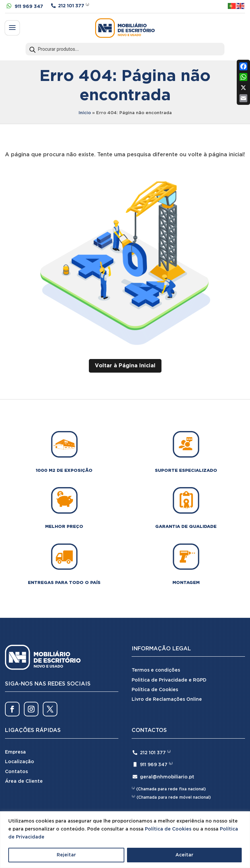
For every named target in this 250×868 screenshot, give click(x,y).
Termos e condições (156, 670)
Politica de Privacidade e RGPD (169, 680)
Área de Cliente (24, 781)
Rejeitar (66, 855)
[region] (125, 840)
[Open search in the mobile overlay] (125, 49)
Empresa (15, 752)
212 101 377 (71, 6)
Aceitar (184, 855)
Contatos (16, 772)
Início (85, 113)
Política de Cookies (168, 829)
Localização (20, 762)
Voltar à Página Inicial (125, 366)
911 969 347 (29, 7)
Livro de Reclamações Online (167, 699)
